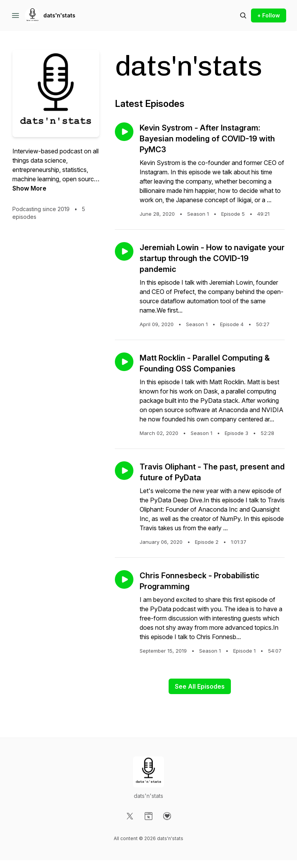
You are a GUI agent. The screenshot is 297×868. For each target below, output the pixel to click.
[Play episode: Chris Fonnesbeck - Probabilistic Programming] (124, 579)
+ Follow (269, 15)
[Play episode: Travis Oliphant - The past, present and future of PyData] (124, 471)
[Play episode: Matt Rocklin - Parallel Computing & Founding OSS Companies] (124, 362)
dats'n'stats (59, 15)
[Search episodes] (243, 15)
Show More (29, 188)
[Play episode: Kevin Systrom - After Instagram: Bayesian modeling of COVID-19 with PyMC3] (124, 132)
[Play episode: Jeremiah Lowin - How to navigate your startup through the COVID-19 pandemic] (124, 251)
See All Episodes (200, 686)
